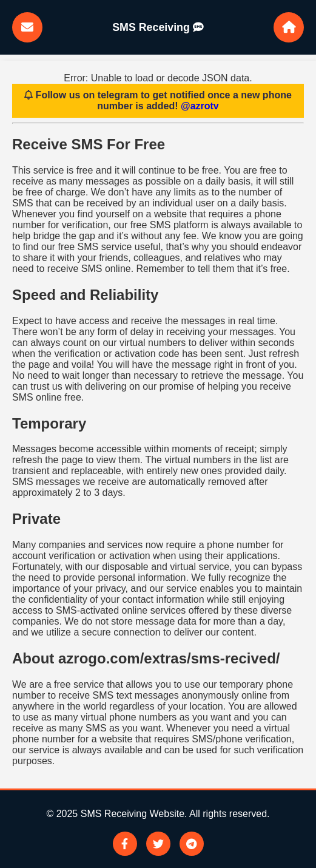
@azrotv (200, 106)
